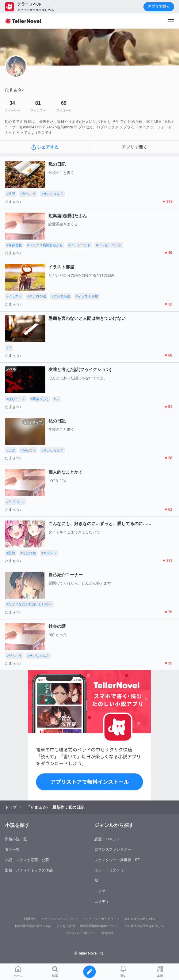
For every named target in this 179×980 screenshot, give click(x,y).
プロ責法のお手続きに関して (144, 926)
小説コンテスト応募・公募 (27, 860)
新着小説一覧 (16, 839)
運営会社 (107, 933)
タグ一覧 (12, 849)
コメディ (102, 902)
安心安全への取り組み (140, 919)
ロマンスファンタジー (113, 849)
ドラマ (100, 891)
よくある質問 (66, 926)
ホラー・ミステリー (111, 870)
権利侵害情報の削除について (100, 926)
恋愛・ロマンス (107, 839)
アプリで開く (159, 6)
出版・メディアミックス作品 (29, 870)
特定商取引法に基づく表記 (33, 926)
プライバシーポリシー (81, 933)
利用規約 (30, 919)
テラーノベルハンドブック (59, 919)
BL (97, 881)
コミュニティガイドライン (101, 919)
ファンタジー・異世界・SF (117, 860)
